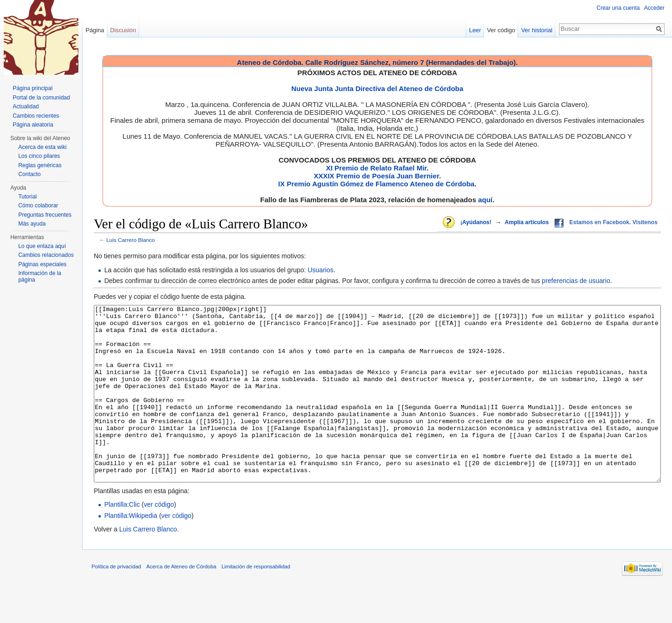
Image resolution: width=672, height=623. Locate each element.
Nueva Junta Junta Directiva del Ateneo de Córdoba (377, 88)
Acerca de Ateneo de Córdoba (182, 602)
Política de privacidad (116, 602)
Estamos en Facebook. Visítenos (613, 222)
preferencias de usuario (576, 281)
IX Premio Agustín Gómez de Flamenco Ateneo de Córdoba (376, 184)
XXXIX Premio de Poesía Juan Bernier (376, 176)
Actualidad (26, 106)
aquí (485, 200)
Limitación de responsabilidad (256, 602)
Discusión (123, 30)
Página (95, 30)
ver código (159, 539)
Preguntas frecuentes (45, 215)
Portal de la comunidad (41, 98)
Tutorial (28, 197)
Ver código (501, 30)
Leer (475, 30)
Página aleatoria (33, 125)
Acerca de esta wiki (42, 147)
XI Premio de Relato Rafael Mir (376, 168)
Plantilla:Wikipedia (131, 551)
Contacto (29, 174)
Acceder (654, 8)
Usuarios (320, 270)
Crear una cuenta (618, 8)
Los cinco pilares (39, 156)
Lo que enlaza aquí (42, 246)
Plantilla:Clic (122, 539)
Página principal (32, 88)
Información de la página (40, 276)
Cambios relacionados (46, 255)
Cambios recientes (36, 116)
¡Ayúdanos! (476, 222)
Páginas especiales (42, 264)
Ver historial (537, 30)
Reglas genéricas (40, 165)
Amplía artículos (527, 222)
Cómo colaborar (38, 205)
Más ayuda (32, 224)
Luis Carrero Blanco (131, 240)
